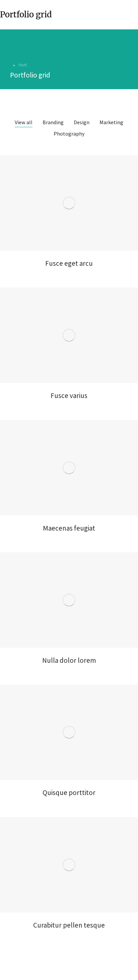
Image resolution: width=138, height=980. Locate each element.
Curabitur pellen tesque (69, 925)
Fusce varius (69, 396)
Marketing (111, 123)
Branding (53, 123)
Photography (69, 134)
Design (82, 123)
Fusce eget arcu (69, 263)
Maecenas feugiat (69, 528)
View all (24, 123)
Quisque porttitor (69, 793)
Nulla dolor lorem (69, 660)
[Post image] (69, 203)
